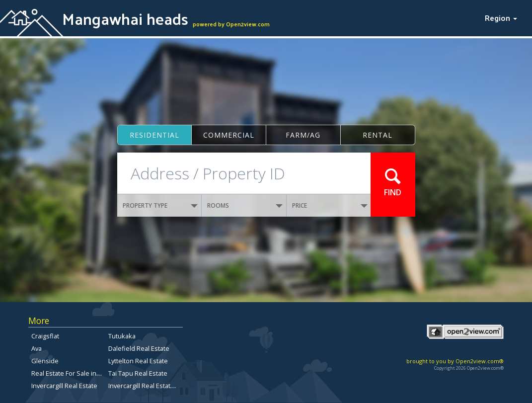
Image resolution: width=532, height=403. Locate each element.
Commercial (229, 135)
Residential (154, 135)
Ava (37, 348)
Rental (378, 135)
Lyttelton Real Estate (138, 361)
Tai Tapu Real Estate (138, 373)
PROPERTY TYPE (160, 205)
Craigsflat (45, 336)
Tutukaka (122, 336)
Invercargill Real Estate (64, 386)
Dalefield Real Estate (139, 348)
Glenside (45, 361)
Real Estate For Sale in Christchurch (83, 373)
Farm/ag (303, 135)
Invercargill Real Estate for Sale (154, 386)
